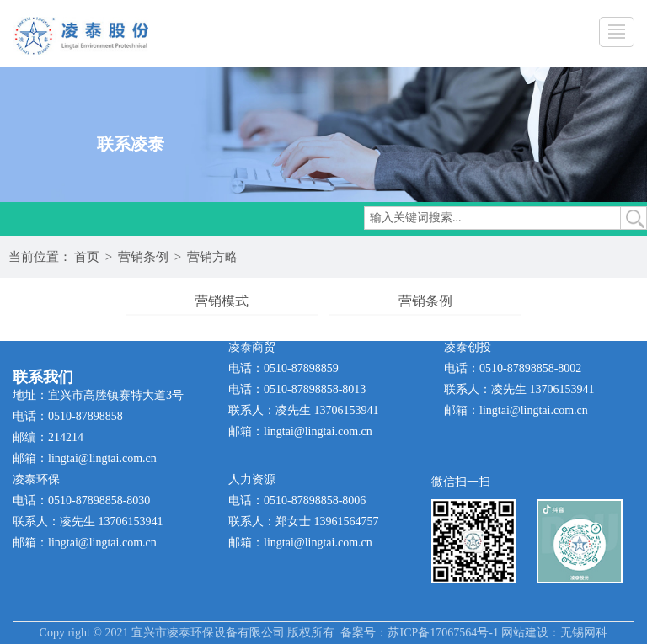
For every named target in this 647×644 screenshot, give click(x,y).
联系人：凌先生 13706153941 (304, 410)
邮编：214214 (48, 437)
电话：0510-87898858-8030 (81, 500)
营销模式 (222, 301)
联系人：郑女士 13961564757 (304, 522)
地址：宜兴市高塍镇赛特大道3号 (98, 395)
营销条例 (143, 257)
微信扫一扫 (461, 482)
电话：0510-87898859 (283, 368)
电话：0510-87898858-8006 (297, 500)
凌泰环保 (36, 479)
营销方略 (212, 257)
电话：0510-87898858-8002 (513, 368)
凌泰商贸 (252, 347)
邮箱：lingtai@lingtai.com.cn (85, 458)
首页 (87, 257)
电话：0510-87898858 (68, 416)
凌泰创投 (468, 347)
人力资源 (252, 479)
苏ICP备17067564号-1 (443, 633)
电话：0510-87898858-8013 (297, 389)
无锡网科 (584, 633)
